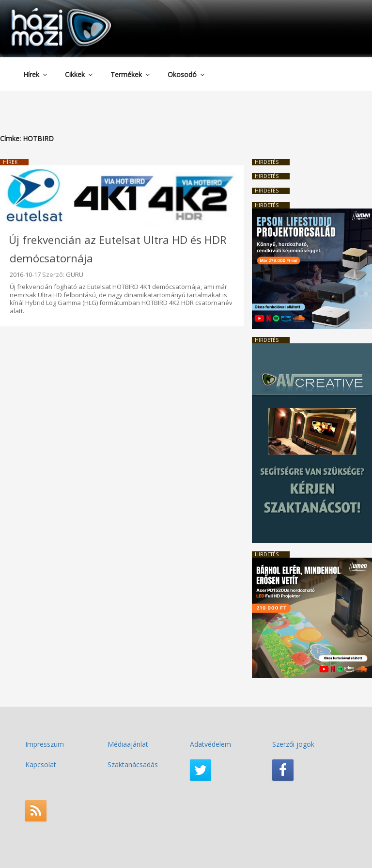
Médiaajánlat (128, 744)
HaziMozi (47, 11)
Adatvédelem (210, 744)
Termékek (131, 74)
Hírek (36, 74)
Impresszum (45, 744)
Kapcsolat (41, 764)
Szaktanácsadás (133, 764)
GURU (75, 274)
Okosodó (187, 74)
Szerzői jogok (293, 744)
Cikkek (79, 74)
